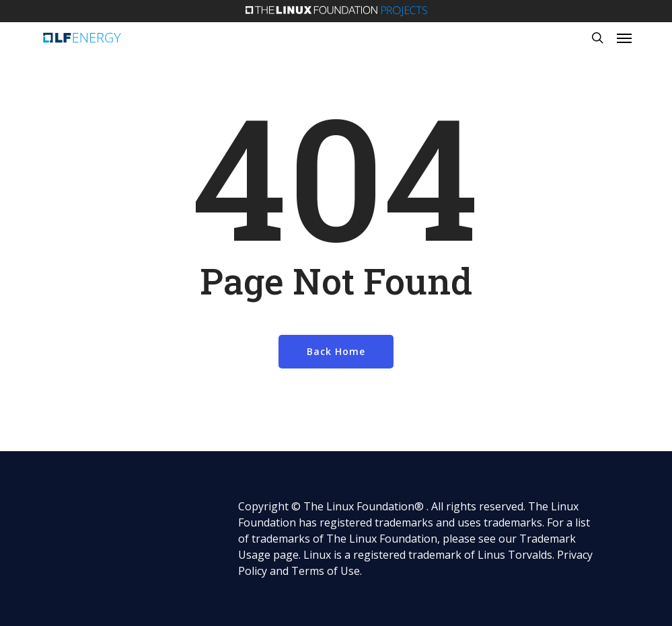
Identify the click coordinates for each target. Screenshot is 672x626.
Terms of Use (326, 571)
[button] (624, 38)
